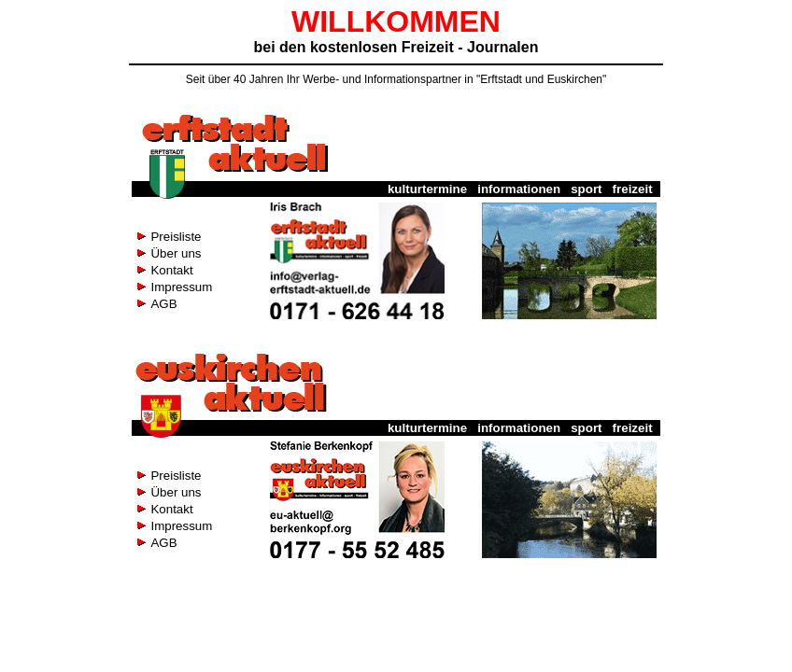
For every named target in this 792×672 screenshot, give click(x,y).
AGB (163, 304)
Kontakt (171, 270)
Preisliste (176, 237)
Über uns (176, 253)
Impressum (181, 287)
